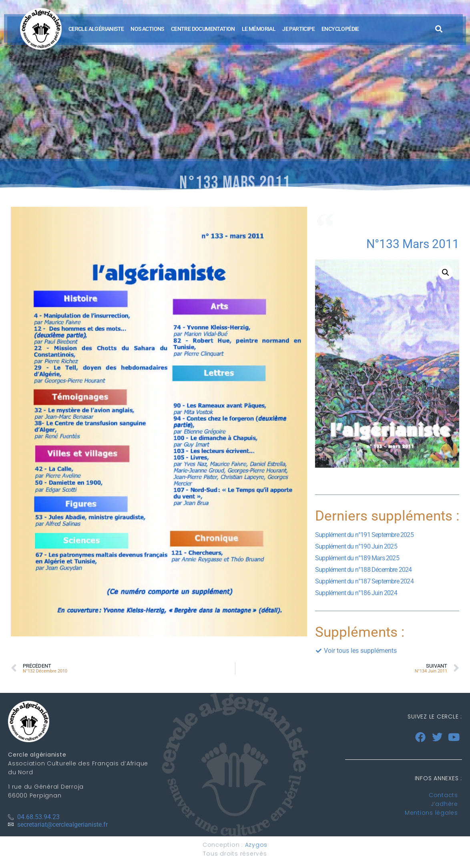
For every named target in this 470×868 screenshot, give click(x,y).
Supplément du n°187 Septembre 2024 (364, 581)
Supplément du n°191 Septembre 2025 (364, 535)
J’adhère (444, 804)
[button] (439, 29)
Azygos (256, 845)
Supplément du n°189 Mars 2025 (357, 558)
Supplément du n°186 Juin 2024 (356, 593)
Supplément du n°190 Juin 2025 (356, 546)
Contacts (443, 795)
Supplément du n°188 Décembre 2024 (364, 570)
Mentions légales (431, 813)
